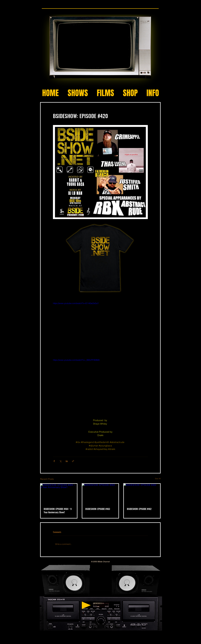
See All (158, 479)
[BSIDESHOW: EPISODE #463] (100, 494)
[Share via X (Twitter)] (60, 461)
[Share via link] (73, 461)
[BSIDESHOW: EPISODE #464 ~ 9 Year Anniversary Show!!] (59, 494)
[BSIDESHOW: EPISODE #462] (142, 494)
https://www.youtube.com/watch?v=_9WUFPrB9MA (76, 360)
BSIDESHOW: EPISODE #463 (98, 509)
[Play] (86, 605)
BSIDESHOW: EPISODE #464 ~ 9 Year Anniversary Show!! (58, 511)
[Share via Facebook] (54, 461)
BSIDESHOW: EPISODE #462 (139, 509)
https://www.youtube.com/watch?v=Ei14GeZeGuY (76, 303)
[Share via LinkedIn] (67, 461)
